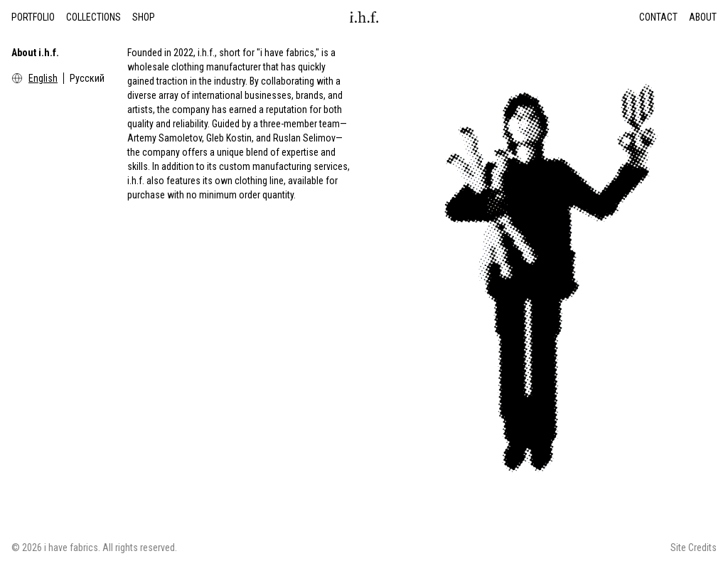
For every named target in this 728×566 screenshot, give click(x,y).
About (703, 17)
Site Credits (694, 548)
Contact (658, 17)
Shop (144, 17)
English (43, 78)
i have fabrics (71, 548)
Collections (93, 17)
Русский (87, 78)
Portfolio (33, 17)
